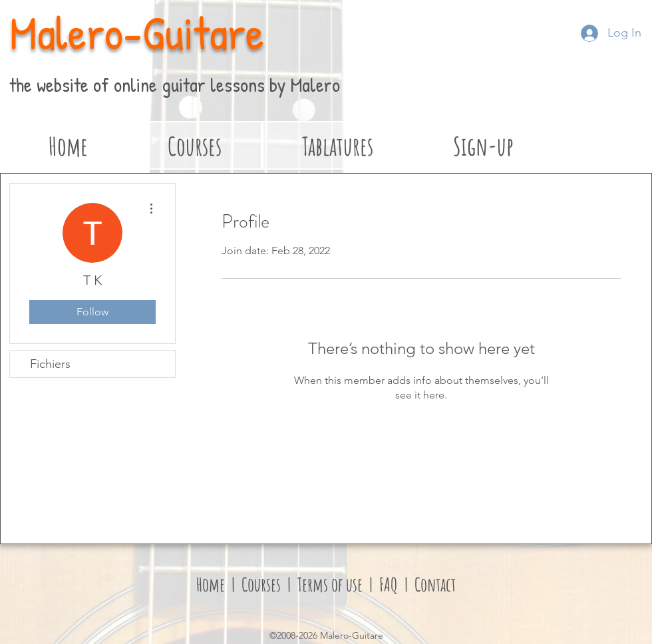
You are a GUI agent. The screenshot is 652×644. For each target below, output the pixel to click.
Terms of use (330, 584)
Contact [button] (435, 584)
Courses (263, 584)
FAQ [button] (387, 584)
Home (211, 584)
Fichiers (50, 364)
